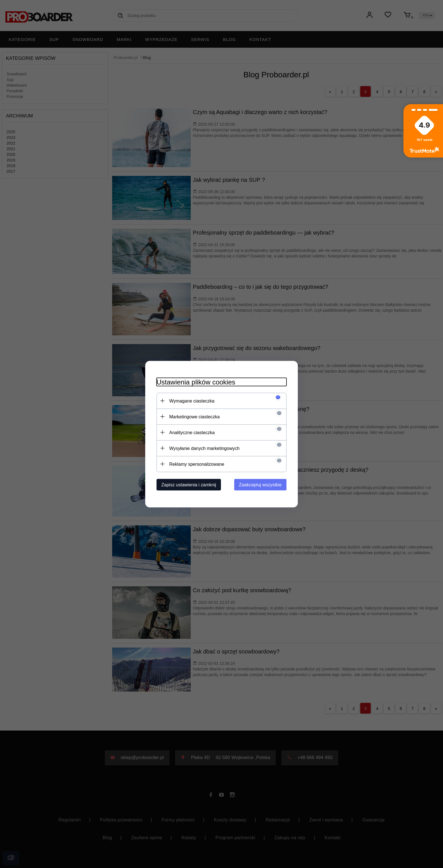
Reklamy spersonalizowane (197, 464)
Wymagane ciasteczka (192, 401)
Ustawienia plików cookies (196, 382)
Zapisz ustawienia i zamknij (189, 485)
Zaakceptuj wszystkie (260, 485)
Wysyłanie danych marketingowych (204, 448)
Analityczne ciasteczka (192, 432)
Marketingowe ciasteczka (195, 416)
